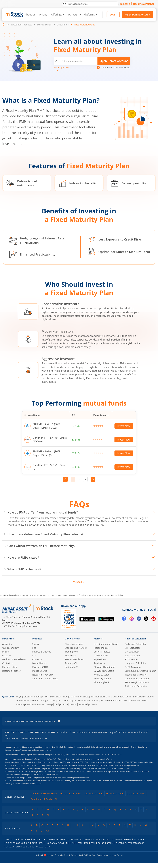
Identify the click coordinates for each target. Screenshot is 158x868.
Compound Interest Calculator (140, 671)
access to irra (43, 852)
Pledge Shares (40, 671)
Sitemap (39, 697)
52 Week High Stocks (104, 667)
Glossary (28, 697)
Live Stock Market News (106, 644)
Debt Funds (63, 25)
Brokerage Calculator (135, 644)
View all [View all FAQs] (79, 582)
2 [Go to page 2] (79, 479)
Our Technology (10, 648)
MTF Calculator (132, 648)
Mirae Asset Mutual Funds (44, 799)
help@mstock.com (28, 626)
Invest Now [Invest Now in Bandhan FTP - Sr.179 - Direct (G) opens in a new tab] (124, 467)
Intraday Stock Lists (101, 697)
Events (73, 704)
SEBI (80, 848)
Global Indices (101, 655)
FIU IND (101, 848)
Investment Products (21, 25)
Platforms (89, 15)
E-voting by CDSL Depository (130, 848)
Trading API (71, 663)
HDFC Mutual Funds (71, 799)
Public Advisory (104, 845)
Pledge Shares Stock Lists (76, 697)
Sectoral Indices (102, 652)
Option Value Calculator (137, 678)
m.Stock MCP (71, 667)
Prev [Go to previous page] (65, 479)
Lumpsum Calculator (135, 663)
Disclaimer (25, 845)
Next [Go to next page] (93, 479)
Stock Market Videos (143, 697)
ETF (34, 655)
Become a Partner (144, 4)
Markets (73, 15)
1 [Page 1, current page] (73, 479)
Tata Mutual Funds (93, 799)
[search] (90, 4)
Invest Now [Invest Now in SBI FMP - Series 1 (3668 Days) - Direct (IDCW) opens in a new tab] (124, 426)
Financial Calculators (136, 639)
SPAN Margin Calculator (137, 682)
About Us (30, 15)
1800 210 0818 (10, 626)
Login (113, 15)
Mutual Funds (44, 25)
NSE (74, 848)
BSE (68, 848)
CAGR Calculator (133, 667)
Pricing (43, 15)
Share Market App (74, 644)
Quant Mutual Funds (41, 804)
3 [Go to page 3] (85, 479)
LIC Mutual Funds (136, 799)
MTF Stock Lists (53, 697)
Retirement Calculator (136, 686)
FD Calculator (132, 659)
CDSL (93, 848)
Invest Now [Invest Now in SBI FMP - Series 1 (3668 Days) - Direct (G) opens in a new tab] (124, 453)
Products (37, 639)
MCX (86, 848)
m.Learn (125, 4)
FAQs (19, 697)
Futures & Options (42, 652)
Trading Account (47, 700)
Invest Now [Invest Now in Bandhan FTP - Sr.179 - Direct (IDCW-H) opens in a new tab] (124, 440)
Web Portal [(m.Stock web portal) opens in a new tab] (70, 655)
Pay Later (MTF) (40, 667)
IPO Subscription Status (86, 700)
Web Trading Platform (76, 648)
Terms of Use (11, 845)
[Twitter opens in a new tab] (146, 619)
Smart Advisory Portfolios (45, 678)
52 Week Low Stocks (104, 671)
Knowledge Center (88, 704)
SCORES (110, 848)
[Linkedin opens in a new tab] (139, 619)
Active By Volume (103, 678)
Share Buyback (102, 682)
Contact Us (8, 663)
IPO (34, 648)
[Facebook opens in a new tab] (124, 619)
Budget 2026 (61, 704)
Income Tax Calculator (136, 675)
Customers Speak (122, 697)
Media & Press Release (14, 659)
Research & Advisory (43, 675)
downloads (38, 848)
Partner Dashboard (75, 659)
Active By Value (102, 675)
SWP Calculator (132, 655)
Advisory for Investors (82, 845)
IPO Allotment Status (111, 700)
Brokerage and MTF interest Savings (35, 704)
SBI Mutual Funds (115, 799)
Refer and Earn (139, 700)
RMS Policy (139, 845)
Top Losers (99, 663)
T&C (128, 67)
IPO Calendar (65, 700)
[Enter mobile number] (79, 61)
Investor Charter (123, 845)
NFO (126, 700)
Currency (37, 659)
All (56, 804)
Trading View (71, 652)
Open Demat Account (138, 15)
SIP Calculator (132, 652)
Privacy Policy (40, 845)
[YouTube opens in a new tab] (154, 619)
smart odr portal (25, 852)
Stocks (36, 644)
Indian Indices (101, 648)
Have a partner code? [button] (61, 69)
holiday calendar (55, 848)
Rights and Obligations (18, 848)
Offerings (57, 15)
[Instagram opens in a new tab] (131, 619)
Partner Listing (10, 667)
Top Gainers (100, 659)
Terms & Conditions (59, 845)
